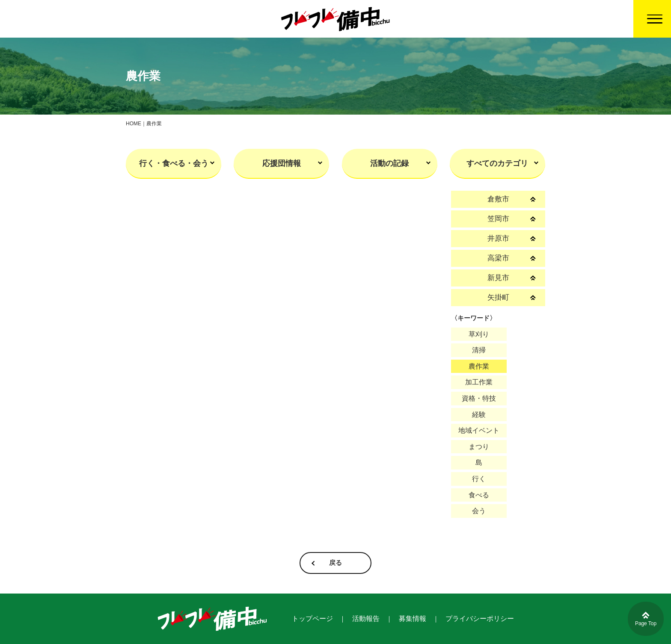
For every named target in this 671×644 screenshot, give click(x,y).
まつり (479, 447)
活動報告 (366, 619)
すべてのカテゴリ (497, 163)
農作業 (479, 366)
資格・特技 (479, 398)
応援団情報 (282, 163)
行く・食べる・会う (174, 163)
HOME (134, 124)
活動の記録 (389, 163)
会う (479, 511)
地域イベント (479, 430)
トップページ (312, 619)
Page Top (646, 619)
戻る (335, 563)
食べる (479, 495)
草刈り (479, 334)
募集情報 (413, 619)
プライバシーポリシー (480, 619)
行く (479, 479)
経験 (479, 415)
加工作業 (479, 382)
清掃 (479, 350)
